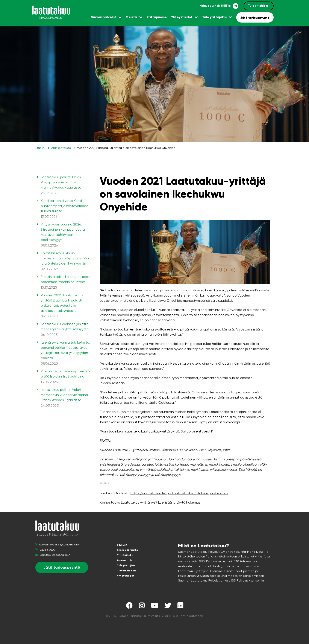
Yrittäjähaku (125, 555)
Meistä (131, 17)
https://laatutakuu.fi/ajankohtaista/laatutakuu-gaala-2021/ (179, 493)
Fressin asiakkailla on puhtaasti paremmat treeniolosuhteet (65, 282)
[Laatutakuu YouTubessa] (154, 607)
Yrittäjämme (157, 17)
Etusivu (40, 148)
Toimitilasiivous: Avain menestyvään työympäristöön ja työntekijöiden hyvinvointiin (65, 261)
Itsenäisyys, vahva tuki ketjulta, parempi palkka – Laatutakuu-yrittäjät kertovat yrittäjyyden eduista (65, 353)
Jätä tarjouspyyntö (255, 18)
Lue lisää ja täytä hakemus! (180, 502)
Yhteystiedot (182, 17)
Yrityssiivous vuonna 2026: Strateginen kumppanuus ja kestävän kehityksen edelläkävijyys (65, 235)
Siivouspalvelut (104, 17)
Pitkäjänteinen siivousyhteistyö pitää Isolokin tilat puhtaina (65, 377)
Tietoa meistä (126, 571)
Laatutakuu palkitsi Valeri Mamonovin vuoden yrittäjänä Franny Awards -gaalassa (65, 398)
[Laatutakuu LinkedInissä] (180, 607)
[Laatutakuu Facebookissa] (129, 607)
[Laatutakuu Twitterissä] (168, 607)
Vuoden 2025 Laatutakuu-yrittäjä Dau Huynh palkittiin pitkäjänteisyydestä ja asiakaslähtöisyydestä (65, 306)
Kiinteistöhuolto (127, 550)
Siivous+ (122, 545)
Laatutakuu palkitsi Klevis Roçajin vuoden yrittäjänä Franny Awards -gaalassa (65, 185)
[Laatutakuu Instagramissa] (142, 607)
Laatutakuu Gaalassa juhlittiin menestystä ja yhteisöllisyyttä (65, 330)
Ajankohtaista (61, 148)
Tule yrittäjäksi (259, 6)
